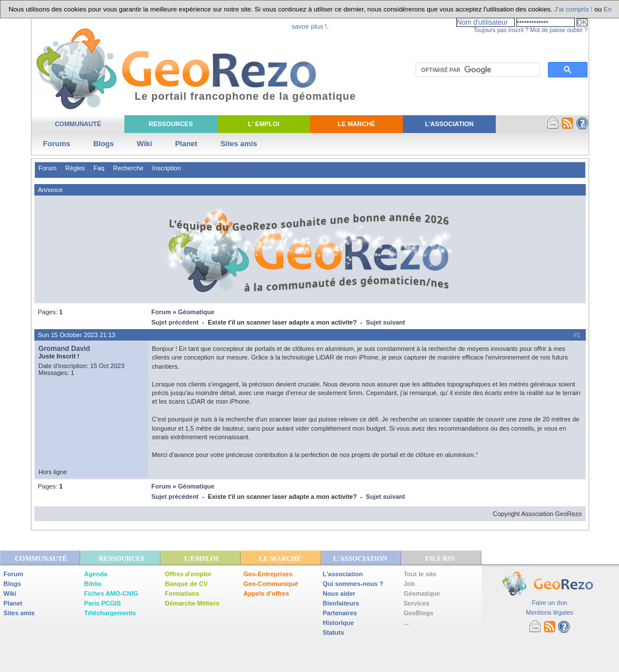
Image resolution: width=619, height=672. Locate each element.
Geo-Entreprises (268, 574)
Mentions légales (549, 612)
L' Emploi (264, 124)
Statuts (333, 632)
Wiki (145, 144)
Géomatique (196, 312)
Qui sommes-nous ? (353, 584)
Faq (99, 168)
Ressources (171, 124)
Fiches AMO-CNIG (111, 593)
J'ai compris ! (573, 9)
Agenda (96, 574)
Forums (57, 144)
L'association (343, 574)
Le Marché (356, 124)
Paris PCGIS (103, 603)
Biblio (93, 584)
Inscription (166, 168)
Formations (182, 593)
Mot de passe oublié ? (559, 30)
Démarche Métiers (192, 603)
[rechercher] (477, 70)
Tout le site (420, 574)
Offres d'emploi (188, 574)
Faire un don (550, 603)
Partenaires (340, 613)
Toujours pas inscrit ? (501, 30)
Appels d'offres (267, 593)
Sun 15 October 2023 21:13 (77, 335)
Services (416, 603)
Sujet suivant (385, 322)
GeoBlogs (418, 613)
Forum (48, 168)
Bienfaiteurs (341, 603)
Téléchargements (110, 613)
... (406, 623)
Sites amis (238, 144)
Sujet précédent (175, 322)
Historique (338, 623)
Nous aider (339, 593)
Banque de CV (187, 584)
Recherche (128, 168)
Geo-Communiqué (271, 584)
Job (409, 584)
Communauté (78, 124)
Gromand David (64, 349)
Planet (186, 144)
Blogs (104, 144)
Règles (75, 168)
